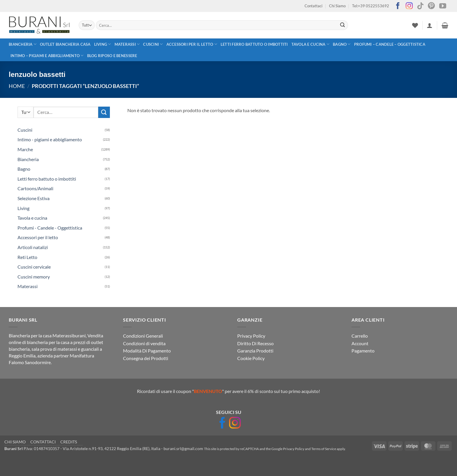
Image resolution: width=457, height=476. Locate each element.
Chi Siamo (337, 6)
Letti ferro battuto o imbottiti (254, 44)
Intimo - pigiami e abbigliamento (50, 139)
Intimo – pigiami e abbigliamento (47, 55)
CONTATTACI (43, 442)
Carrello (360, 336)
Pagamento (363, 351)
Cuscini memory (34, 277)
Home (17, 86)
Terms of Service (324, 449)
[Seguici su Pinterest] (431, 6)
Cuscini (153, 44)
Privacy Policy (251, 336)
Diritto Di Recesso (255, 343)
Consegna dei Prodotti (146, 358)
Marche (25, 149)
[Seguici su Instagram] (409, 6)
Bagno (342, 44)
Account (360, 343)
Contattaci (313, 6)
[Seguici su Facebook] (398, 6)
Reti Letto (27, 257)
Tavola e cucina (310, 44)
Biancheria (23, 44)
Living (103, 44)
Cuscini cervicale (34, 267)
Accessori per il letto (192, 44)
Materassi (127, 44)
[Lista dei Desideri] (415, 25)
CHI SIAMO (15, 442)
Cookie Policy (251, 358)
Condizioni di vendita (144, 343)
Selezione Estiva (34, 198)
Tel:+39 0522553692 (371, 6)
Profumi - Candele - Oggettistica (50, 228)
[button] (430, 25)
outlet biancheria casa (65, 44)
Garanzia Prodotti (255, 351)
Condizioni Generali (143, 336)
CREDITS (69, 442)
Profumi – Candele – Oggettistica (390, 44)
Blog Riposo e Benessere (112, 56)
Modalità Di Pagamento (147, 351)
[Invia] (343, 25)
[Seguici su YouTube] (443, 6)
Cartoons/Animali (35, 188)
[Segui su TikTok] (420, 6)
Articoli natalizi (33, 247)
